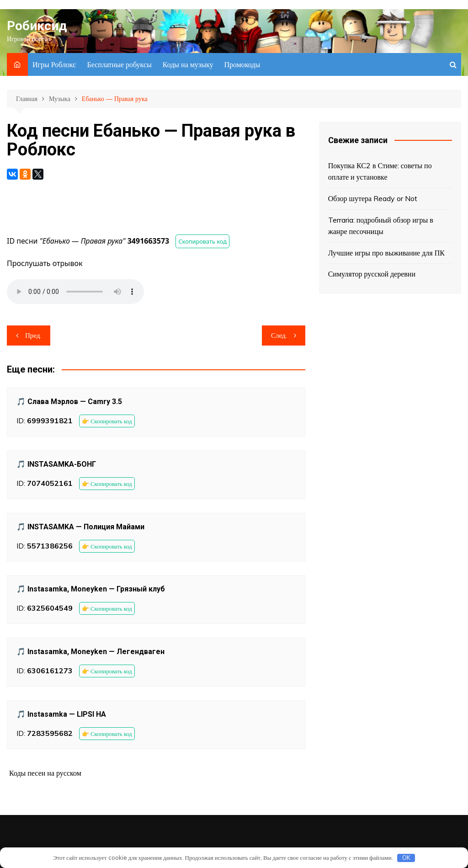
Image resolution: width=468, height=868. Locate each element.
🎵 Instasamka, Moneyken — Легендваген (90, 652)
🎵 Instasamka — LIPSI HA (61, 714)
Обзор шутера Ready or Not (373, 198)
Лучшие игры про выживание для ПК (386, 253)
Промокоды (242, 64)
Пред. (33, 335)
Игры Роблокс (54, 64)
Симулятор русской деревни (372, 274)
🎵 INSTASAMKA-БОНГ (56, 464)
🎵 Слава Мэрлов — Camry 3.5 (69, 402)
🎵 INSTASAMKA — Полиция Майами (80, 527)
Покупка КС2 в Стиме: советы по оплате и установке (380, 171)
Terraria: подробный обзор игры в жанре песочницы (381, 226)
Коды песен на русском (45, 773)
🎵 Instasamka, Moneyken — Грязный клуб (91, 589)
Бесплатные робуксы (120, 64)
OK (406, 857)
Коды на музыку (188, 64)
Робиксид (37, 26)
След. (279, 335)
